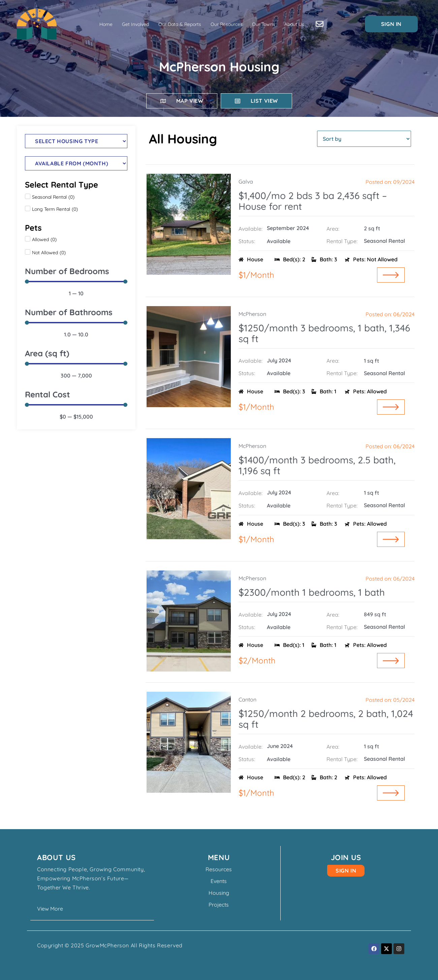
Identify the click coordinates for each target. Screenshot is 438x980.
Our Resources (227, 24)
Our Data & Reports (180, 24)
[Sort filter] (364, 139)
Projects (219, 905)
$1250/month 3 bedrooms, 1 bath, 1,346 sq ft (324, 333)
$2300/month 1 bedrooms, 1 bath (312, 592)
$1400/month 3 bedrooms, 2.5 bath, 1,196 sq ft (317, 465)
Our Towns (263, 24)
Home (106, 24)
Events (219, 881)
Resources (219, 869)
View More (50, 909)
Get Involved (135, 24)
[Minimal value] (76, 282)
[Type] (76, 141)
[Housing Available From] (76, 163)
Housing (219, 893)
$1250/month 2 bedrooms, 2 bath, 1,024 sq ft (326, 719)
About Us (294, 24)
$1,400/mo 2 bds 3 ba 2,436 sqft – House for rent (313, 201)
